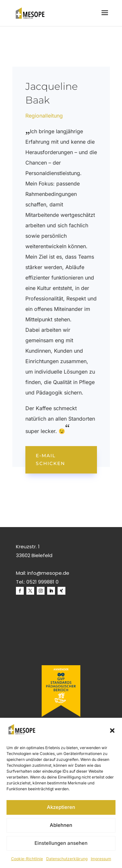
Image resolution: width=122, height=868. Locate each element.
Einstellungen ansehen (61, 843)
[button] (112, 731)
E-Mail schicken (50, 459)
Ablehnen (61, 825)
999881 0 (48, 582)
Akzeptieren (61, 807)
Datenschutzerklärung (67, 859)
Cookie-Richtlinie (27, 859)
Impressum (101, 859)
